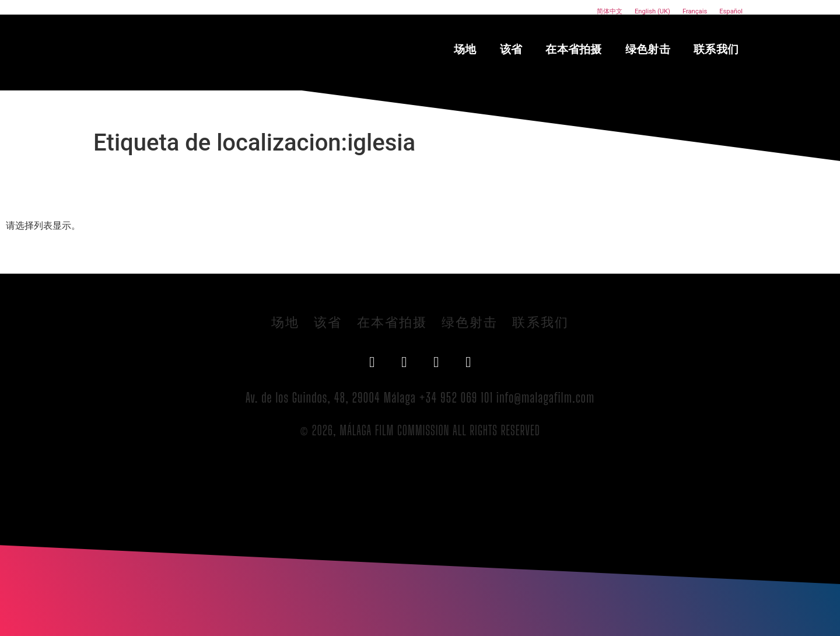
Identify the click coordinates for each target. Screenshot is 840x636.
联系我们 (716, 49)
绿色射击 (648, 49)
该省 (511, 49)
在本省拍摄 (574, 49)
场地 (465, 49)
